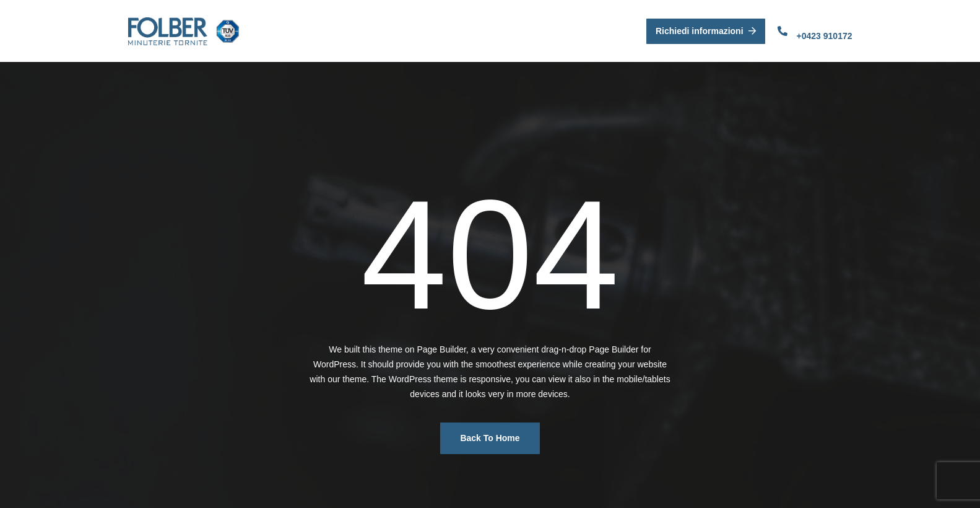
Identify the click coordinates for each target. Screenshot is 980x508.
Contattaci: (816, 23)
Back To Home (490, 438)
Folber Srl (327, 31)
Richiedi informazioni (706, 31)
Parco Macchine (500, 31)
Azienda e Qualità (407, 31)
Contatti (571, 31)
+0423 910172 (825, 36)
